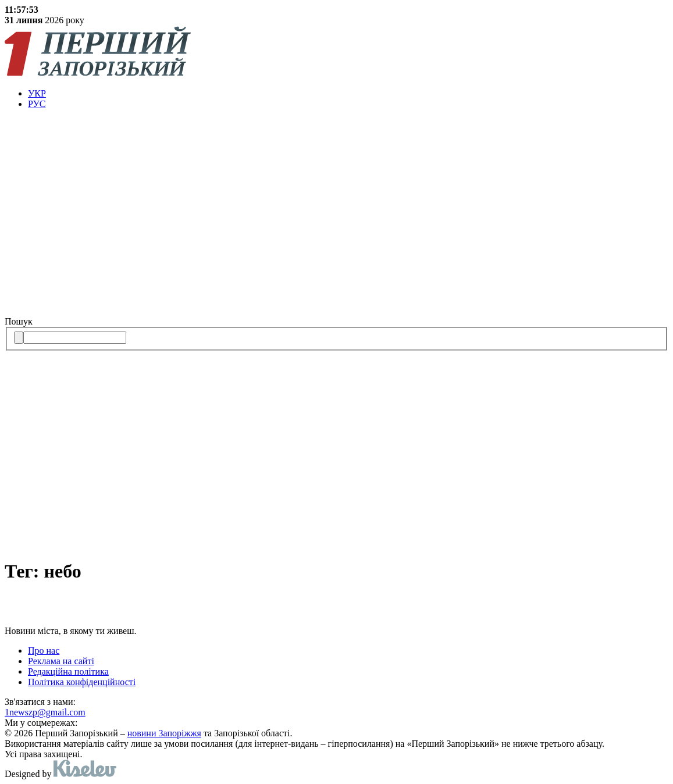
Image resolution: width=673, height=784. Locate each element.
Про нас (44, 651)
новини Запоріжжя (164, 733)
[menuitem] (348, 94)
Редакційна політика (68, 671)
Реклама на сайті (61, 661)
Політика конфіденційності (82, 682)
